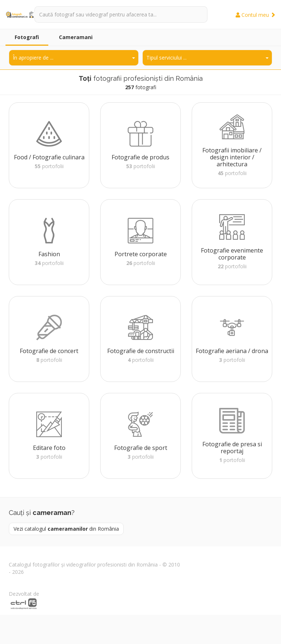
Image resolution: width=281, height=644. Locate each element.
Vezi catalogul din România (66, 529)
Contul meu (256, 15)
